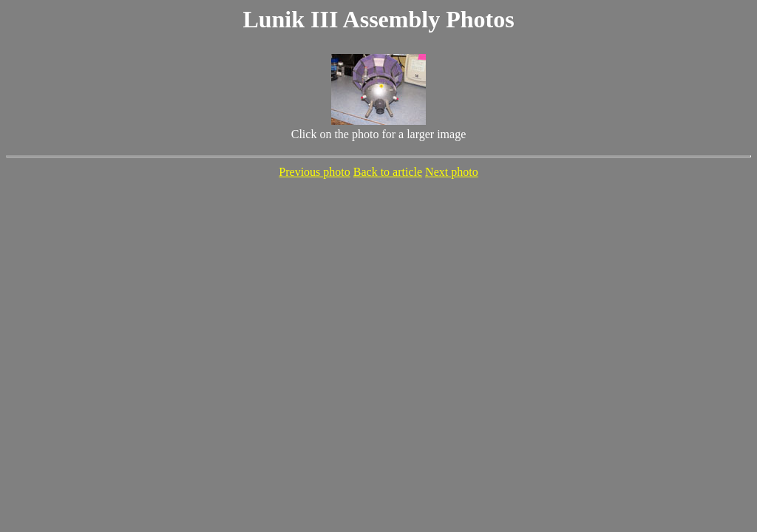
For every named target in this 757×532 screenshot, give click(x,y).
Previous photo (314, 172)
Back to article (388, 172)
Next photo (452, 172)
